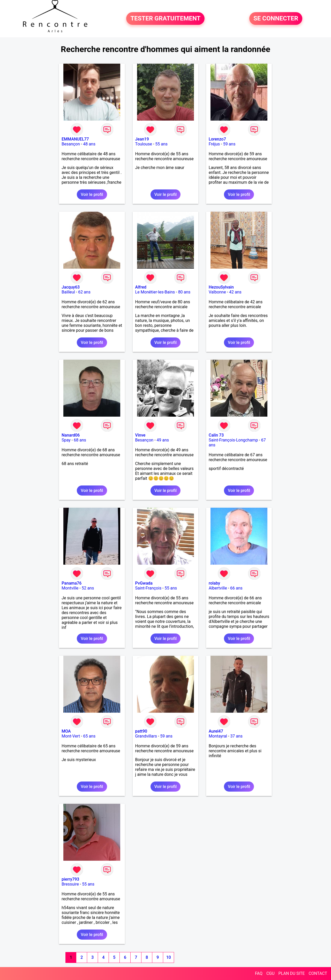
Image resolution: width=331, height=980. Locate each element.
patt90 (141, 731)
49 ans (163, 440)
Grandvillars (146, 736)
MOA (66, 731)
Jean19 (142, 139)
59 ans (229, 144)
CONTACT (318, 973)
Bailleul (68, 292)
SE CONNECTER (276, 19)
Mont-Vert (71, 736)
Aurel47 (216, 731)
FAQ (259, 973)
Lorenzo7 (217, 139)
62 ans (84, 292)
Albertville (218, 588)
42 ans (235, 292)
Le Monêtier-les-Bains (155, 292)
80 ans (184, 292)
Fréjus (214, 144)
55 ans (161, 144)
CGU (270, 973)
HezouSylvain (221, 287)
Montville (70, 588)
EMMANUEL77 (75, 139)
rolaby (214, 583)
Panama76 (72, 583)
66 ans (236, 588)
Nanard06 (71, 435)
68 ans (80, 440)
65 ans (89, 736)
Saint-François (148, 588)
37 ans (236, 736)
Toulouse (144, 144)
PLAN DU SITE (292, 973)
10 (169, 957)
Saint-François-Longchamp (233, 440)
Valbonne (217, 292)
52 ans (88, 588)
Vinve (140, 435)
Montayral (218, 736)
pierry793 (70, 879)
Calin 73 (216, 435)
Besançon (71, 144)
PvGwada (144, 583)
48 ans (89, 144)
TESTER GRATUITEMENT (165, 19)
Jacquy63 (71, 287)
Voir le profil (92, 194)
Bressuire (70, 884)
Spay (66, 440)
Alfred (141, 287)
